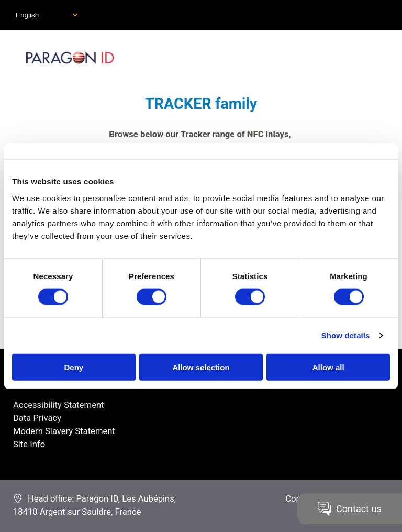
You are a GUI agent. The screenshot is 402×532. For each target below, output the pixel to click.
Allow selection (201, 367)
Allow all (328, 367)
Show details (346, 335)
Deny (74, 367)
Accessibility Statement (59, 405)
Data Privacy (37, 418)
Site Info (29, 444)
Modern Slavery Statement (64, 431)
